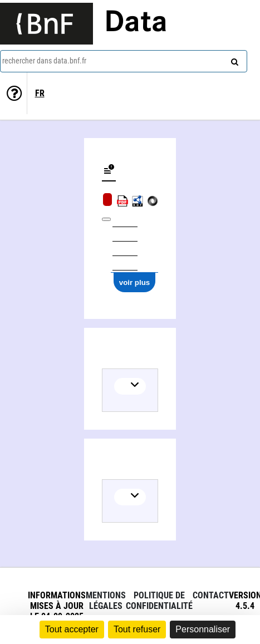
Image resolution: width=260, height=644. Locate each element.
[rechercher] (233, 60)
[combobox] (124, 61)
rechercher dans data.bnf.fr (44, 61)
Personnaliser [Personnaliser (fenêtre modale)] (203, 629)
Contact (211, 595)
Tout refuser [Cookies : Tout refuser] (137, 629)
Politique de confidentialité (159, 601)
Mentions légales (106, 601)
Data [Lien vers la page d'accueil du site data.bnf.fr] (136, 23)
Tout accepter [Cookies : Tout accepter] (72, 629)
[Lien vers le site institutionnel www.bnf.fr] (46, 24)
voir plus (135, 282)
